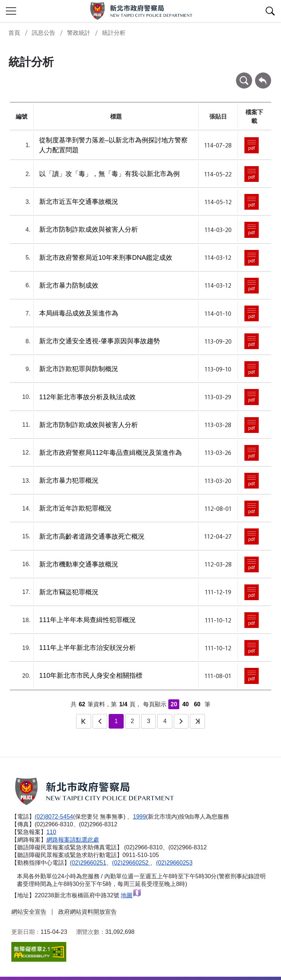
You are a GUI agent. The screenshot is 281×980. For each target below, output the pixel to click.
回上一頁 (263, 76)
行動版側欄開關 (11, 11)
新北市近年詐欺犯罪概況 (75, 508)
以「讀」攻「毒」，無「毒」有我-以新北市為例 (109, 174)
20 (174, 704)
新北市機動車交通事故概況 (79, 564)
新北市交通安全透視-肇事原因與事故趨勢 (100, 341)
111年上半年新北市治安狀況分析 (87, 648)
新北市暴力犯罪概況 (69, 480)
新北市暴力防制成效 (69, 285)
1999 (139, 817)
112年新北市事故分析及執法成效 (87, 397)
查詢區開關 (270, 11)
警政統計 (79, 33)
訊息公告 (44, 33)
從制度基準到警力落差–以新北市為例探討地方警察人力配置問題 (113, 145)
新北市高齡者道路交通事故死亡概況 (92, 536)
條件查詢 (244, 76)
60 (197, 704)
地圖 (131, 895)
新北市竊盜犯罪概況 (69, 592)
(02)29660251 (88, 863)
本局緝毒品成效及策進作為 (79, 313)
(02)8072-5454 (54, 817)
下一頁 (181, 721)
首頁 (14, 33)
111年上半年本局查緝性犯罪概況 (87, 620)
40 (186, 704)
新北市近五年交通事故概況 (79, 202)
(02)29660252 (131, 863)
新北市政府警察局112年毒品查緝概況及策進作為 (110, 453)
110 (51, 832)
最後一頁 (197, 721)
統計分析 (114, 33)
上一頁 (100, 721)
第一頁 (83, 721)
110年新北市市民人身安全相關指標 (91, 676)
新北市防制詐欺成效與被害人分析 (89, 229)
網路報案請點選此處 (73, 840)
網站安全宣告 (29, 912)
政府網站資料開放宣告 (87, 912)
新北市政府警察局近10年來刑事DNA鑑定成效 (106, 258)
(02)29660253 (174, 863)
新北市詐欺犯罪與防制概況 (79, 369)
